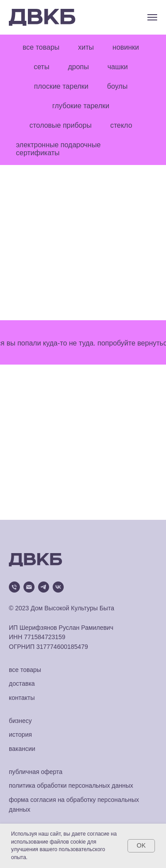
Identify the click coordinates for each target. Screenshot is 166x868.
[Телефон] (14, 587)
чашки (118, 67)
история (20, 734)
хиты (86, 47)
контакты (22, 698)
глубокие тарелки (81, 106)
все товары (41, 47)
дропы (78, 67)
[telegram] (44, 587)
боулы (117, 86)
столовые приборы (60, 125)
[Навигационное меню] (152, 17)
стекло (121, 125)
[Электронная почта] (29, 587)
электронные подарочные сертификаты (58, 149)
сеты (41, 67)
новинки (126, 47)
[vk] (58, 587)
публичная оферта (36, 772)
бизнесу (20, 721)
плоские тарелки (61, 86)
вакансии (22, 749)
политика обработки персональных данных (71, 786)
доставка (22, 683)
